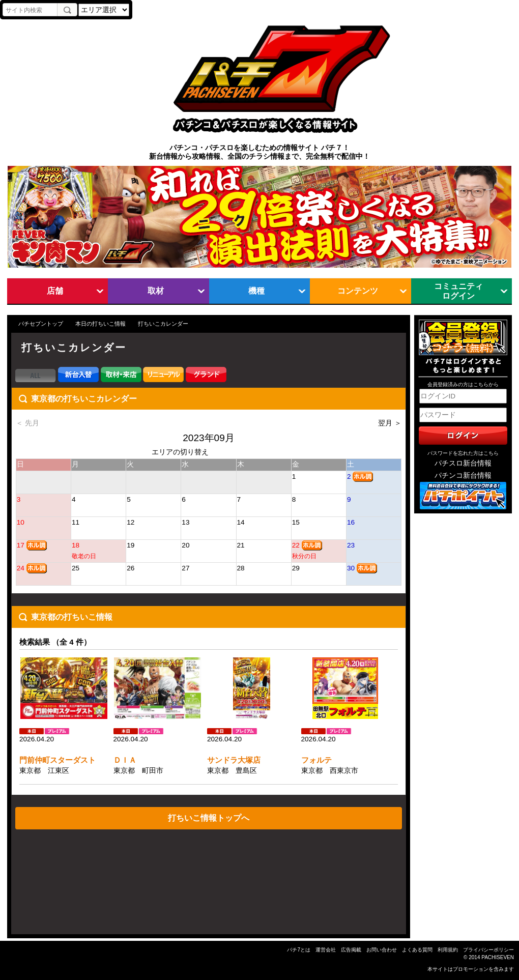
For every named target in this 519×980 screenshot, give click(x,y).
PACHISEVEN (498, 957)
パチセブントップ (41, 324)
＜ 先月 (27, 423)
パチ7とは (299, 950)
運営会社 (326, 950)
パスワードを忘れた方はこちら (463, 453)
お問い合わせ (382, 950)
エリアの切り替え (180, 452)
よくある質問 (417, 950)
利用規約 (448, 950)
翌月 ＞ (390, 423)
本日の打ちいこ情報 (100, 324)
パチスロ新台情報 (463, 463)
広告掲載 (351, 950)
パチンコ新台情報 (463, 475)
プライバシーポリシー (488, 950)
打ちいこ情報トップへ (209, 818)
